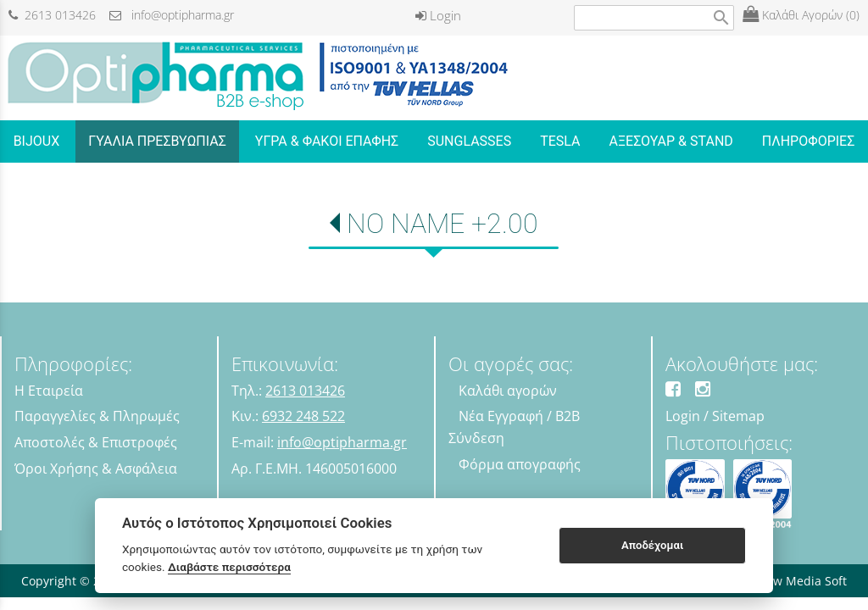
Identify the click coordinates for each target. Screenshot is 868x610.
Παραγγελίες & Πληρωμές (97, 416)
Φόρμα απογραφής (520, 464)
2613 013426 (52, 15)
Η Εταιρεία (49, 391)
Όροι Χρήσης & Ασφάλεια (96, 469)
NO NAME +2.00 (442, 224)
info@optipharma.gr (172, 15)
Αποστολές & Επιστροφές (96, 442)
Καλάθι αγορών (508, 391)
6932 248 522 (303, 416)
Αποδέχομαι (652, 545)
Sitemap (738, 416)
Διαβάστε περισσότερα (229, 567)
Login (438, 15)
